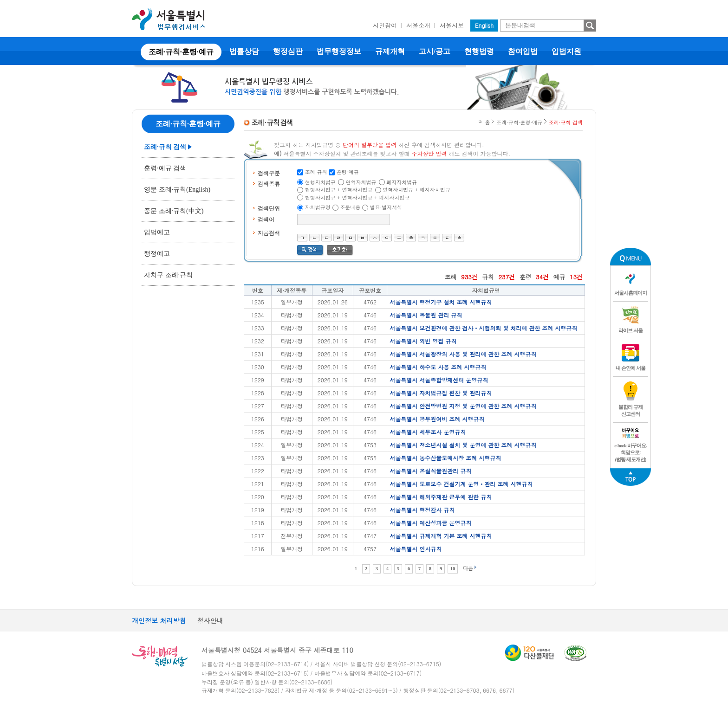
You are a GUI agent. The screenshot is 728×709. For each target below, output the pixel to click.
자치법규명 (318, 207)
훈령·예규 (348, 172)
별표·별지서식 (386, 207)
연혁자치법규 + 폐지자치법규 (416, 190)
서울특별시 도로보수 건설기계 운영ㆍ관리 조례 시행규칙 (461, 484)
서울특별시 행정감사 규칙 (422, 510)
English (484, 25)
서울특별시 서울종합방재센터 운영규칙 (439, 380)
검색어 (266, 219)
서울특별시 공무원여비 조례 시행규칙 (437, 419)
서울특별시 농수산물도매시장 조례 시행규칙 (445, 458)
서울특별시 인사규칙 (416, 549)
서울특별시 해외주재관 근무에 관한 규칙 (441, 497)
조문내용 (350, 207)
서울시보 (452, 25)
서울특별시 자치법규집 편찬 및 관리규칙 (441, 393)
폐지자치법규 (402, 182)
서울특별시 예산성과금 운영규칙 (430, 523)
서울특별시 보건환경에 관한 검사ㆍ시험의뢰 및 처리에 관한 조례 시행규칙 (483, 328)
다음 (468, 568)
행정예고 (157, 254)
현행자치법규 (320, 182)
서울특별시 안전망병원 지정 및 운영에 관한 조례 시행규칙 (463, 406)
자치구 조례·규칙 (168, 275)
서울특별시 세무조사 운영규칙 (428, 432)
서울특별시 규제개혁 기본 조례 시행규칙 (441, 536)
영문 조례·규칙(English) (177, 190)
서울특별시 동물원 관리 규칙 (426, 315)
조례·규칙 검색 (165, 147)
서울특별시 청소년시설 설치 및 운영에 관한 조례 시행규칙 (463, 445)
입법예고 (157, 232)
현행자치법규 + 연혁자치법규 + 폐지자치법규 (357, 197)
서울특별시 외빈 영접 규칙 (423, 341)
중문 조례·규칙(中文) (174, 211)
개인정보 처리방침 (159, 620)
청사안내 (210, 620)
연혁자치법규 (361, 182)
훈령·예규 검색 (165, 168)
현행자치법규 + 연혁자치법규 (339, 190)
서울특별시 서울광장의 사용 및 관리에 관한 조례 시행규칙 (463, 354)
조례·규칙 (316, 172)
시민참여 (385, 25)
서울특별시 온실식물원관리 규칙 (430, 471)
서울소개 (418, 25)
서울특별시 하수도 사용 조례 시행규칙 (438, 367)
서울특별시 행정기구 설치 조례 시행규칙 (441, 302)
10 (453, 569)
